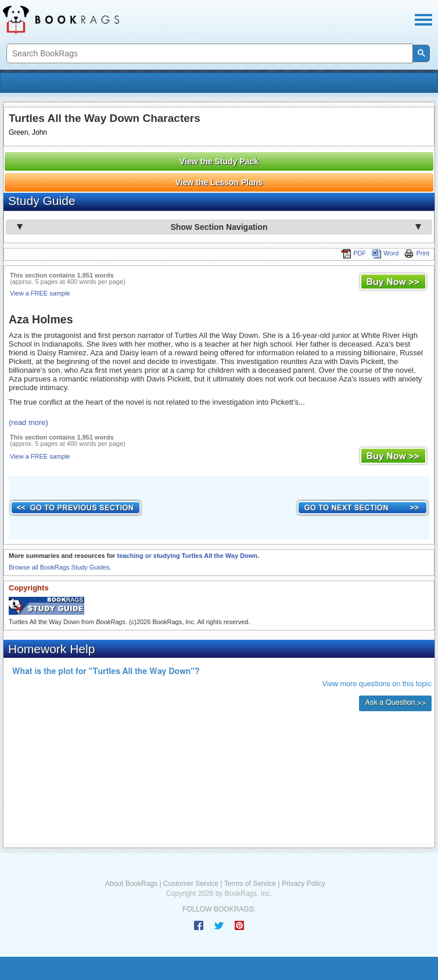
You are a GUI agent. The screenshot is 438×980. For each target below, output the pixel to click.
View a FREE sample (40, 293)
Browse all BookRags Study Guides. (60, 567)
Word (385, 253)
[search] (209, 54)
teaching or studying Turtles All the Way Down (187, 556)
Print (417, 253)
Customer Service (191, 884)
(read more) (28, 422)
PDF (354, 253)
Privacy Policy (304, 884)
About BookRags (131, 884)
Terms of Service (250, 884)
